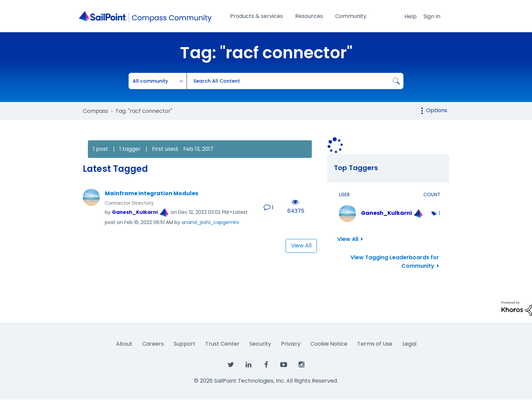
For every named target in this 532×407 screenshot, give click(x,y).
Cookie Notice (329, 344)
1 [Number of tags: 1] (440, 213)
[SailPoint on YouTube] (284, 365)
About (124, 344)
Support (185, 344)
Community (351, 16)
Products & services (256, 16)
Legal (409, 344)
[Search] (295, 81)
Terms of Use (375, 344)
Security (260, 344)
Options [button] (437, 110)
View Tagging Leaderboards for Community (395, 262)
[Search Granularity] (158, 81)
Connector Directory (129, 203)
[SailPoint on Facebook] (266, 365)
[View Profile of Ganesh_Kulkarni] (135, 212)
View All (301, 246)
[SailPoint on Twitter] (231, 365)
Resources (309, 16)
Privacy (291, 344)
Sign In (432, 16)
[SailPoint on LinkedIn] (248, 365)
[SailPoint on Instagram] (301, 365)
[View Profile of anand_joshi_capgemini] (210, 222)
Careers (153, 344)
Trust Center (222, 344)
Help (411, 16)
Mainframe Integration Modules (151, 194)
